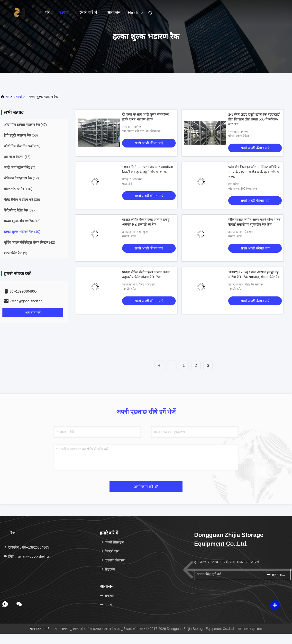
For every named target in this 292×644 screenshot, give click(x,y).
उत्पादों (18, 97)
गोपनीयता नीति (40, 629)
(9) (16, 253)
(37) (19, 210)
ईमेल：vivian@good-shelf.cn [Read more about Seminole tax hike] (27, 556)
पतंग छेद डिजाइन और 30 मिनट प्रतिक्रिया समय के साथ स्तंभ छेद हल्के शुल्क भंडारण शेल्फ (254, 172)
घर (47, 12)
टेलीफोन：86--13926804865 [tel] (26, 547)
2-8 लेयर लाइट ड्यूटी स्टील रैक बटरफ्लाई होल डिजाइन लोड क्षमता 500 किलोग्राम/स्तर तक (254, 119)
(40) (22, 232)
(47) (25, 125)
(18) (17, 157)
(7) (20, 167)
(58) (21, 135)
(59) (22, 146)
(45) (22, 221)
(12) (21, 178)
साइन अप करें (277, 575)
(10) (18, 189)
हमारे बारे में (88, 12)
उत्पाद (64, 12)
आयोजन (114, 12)
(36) (22, 200)
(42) (29, 242)
